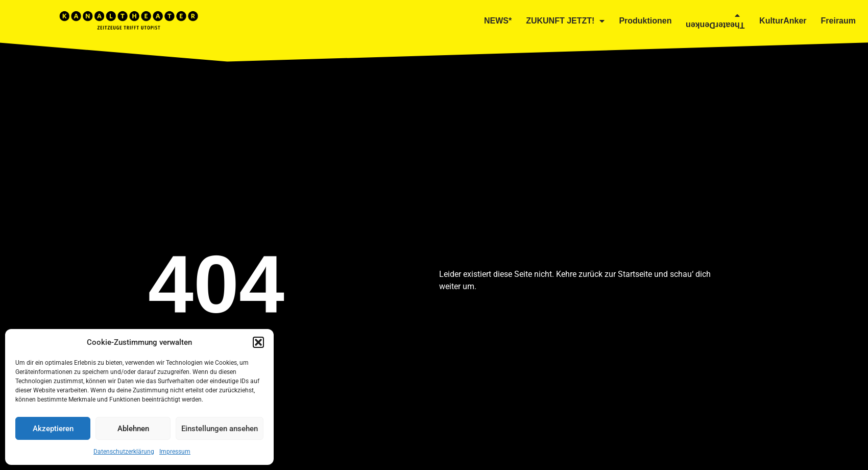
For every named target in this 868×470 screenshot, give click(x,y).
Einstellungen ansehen (220, 429)
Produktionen (645, 21)
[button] (258, 342)
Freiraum (838, 21)
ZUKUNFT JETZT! (565, 21)
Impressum (175, 452)
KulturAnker (783, 21)
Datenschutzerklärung (124, 452)
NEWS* (498, 21)
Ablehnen (133, 429)
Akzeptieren (53, 429)
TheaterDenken (715, 18)
